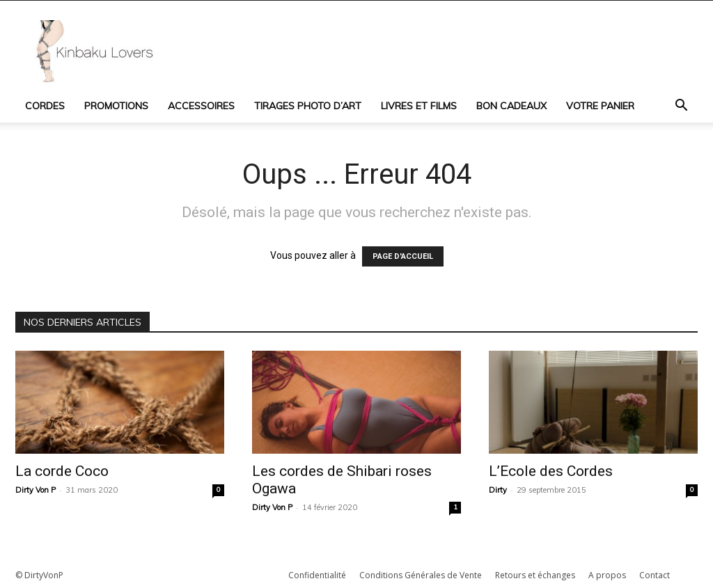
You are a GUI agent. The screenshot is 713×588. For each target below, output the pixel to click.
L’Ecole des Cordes (551, 471)
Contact (655, 575)
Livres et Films (419, 106)
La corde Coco (62, 471)
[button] (681, 107)
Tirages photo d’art (308, 106)
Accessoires (201, 106)
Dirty (498, 490)
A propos (607, 575)
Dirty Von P (36, 490)
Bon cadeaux (511, 106)
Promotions (116, 106)
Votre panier (600, 106)
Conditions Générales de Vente (421, 575)
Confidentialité (317, 575)
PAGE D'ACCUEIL (403, 256)
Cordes (45, 106)
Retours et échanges (535, 575)
